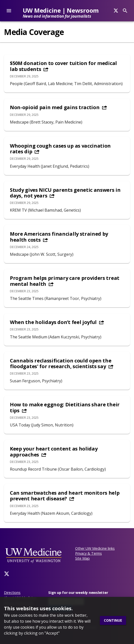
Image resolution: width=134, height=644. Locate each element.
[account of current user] (9, 11)
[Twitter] (7, 574)
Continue (113, 621)
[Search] (116, 11)
